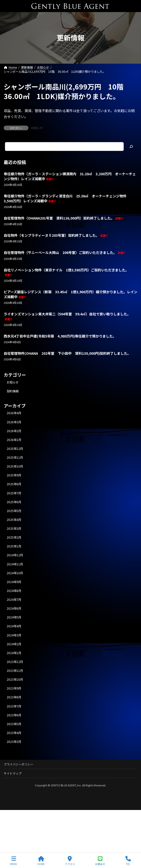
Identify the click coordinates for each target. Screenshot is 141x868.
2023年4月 (14, 733)
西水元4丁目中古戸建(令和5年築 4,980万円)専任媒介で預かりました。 (60, 336)
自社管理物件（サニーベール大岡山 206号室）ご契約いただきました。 (64, 252)
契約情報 (13, 391)
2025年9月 (14, 475)
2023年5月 (14, 724)
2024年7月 (14, 600)
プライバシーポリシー (19, 764)
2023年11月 (15, 671)
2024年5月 (14, 617)
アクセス (70, 861)
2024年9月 (14, 582)
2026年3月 (14, 422)
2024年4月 (14, 626)
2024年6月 (14, 608)
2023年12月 (15, 662)
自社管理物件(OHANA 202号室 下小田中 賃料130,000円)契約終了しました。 (67, 353)
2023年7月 (14, 706)
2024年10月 (15, 573)
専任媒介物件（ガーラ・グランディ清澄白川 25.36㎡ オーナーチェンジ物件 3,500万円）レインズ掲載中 (67, 198)
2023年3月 (14, 742)
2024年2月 (14, 644)
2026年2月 (14, 431)
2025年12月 (15, 449)
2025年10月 (15, 466)
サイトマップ (13, 773)
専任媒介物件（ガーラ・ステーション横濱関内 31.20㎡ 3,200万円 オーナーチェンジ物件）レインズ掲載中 (70, 176)
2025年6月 (14, 502)
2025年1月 (14, 546)
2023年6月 (14, 715)
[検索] (131, 147)
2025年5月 (14, 511)
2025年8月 (14, 484)
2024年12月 (15, 555)
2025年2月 (14, 537)
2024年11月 (15, 564)
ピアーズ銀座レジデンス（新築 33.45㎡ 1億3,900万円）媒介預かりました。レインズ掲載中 (70, 294)
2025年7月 (14, 493)
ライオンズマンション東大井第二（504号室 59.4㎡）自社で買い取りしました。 (67, 316)
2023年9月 (14, 688)
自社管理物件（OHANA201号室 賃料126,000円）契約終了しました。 (63, 218)
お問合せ (100, 861)
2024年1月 (14, 653)
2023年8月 (14, 697)
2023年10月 (15, 679)
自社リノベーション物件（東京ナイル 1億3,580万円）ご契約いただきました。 (66, 272)
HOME (41, 861)
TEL (128, 861)
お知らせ (37, 128)
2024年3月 (14, 635)
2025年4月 (14, 520)
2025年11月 (15, 457)
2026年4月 (14, 413)
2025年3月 (14, 529)
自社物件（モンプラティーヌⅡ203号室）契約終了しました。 (56, 235)
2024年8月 (14, 591)
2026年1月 (14, 440)
